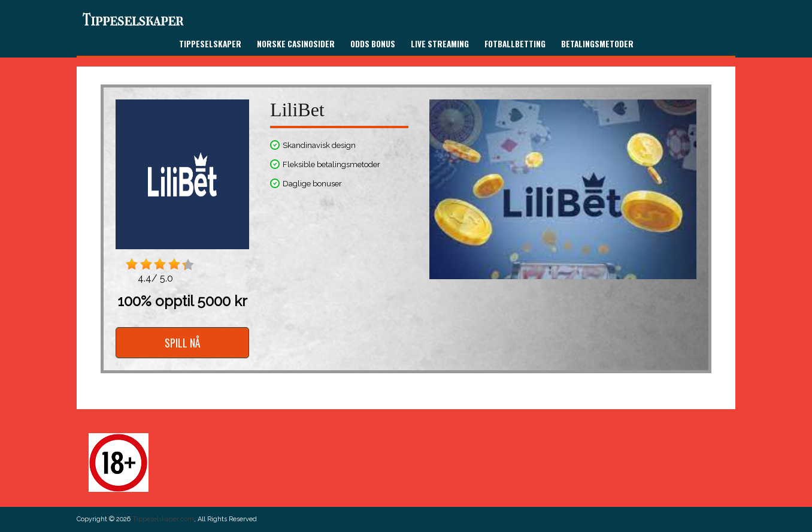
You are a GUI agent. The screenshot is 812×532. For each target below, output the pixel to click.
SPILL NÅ (182, 343)
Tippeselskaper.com (163, 519)
